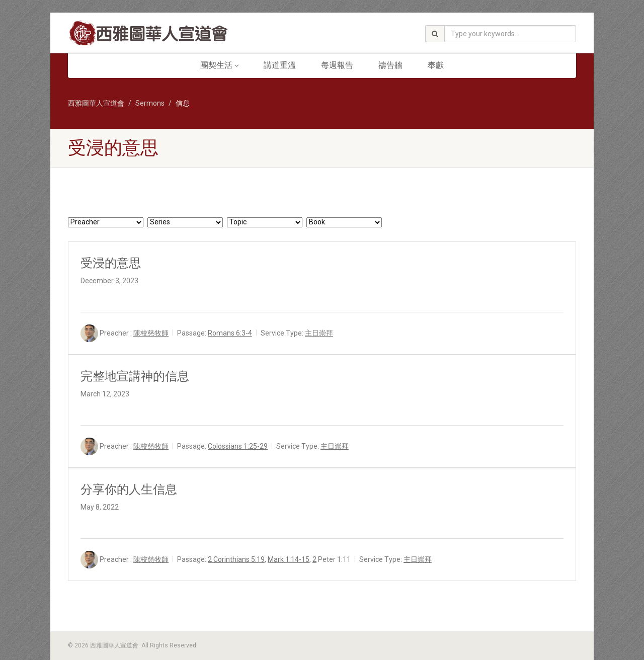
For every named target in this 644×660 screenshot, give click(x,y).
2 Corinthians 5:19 (236, 559)
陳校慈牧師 (151, 333)
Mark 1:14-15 (289, 559)
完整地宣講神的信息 (135, 376)
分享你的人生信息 (129, 489)
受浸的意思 (111, 263)
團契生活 (219, 65)
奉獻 (436, 65)
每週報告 (337, 65)
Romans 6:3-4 (230, 333)
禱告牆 (390, 65)
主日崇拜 (319, 333)
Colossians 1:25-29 (238, 446)
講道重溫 (280, 65)
